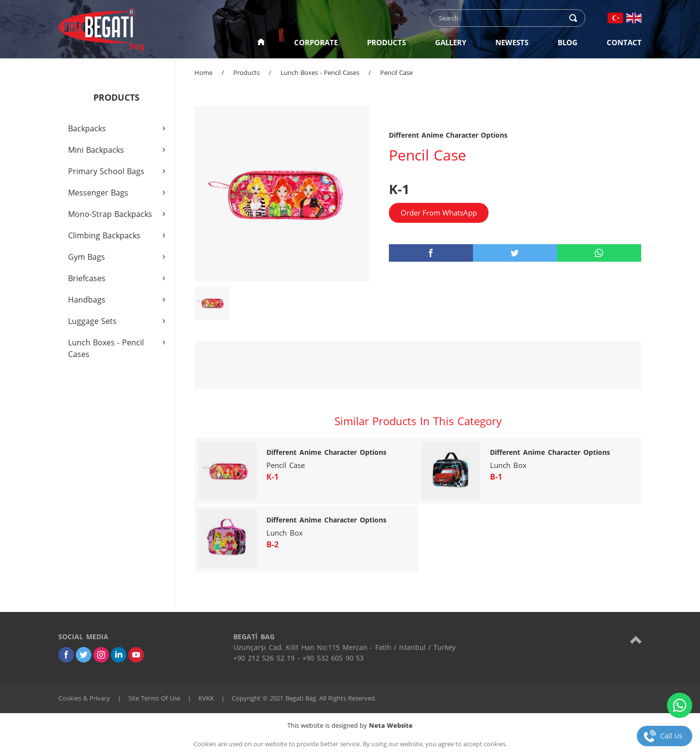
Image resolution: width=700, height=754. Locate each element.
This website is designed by (350, 725)
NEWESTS (512, 42)
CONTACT (624, 42)
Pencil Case (396, 72)
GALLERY (451, 42)
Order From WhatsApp (439, 213)
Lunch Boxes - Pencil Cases (320, 72)
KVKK (206, 698)
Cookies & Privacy (84, 698)
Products (246, 72)
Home (203, 72)
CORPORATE (316, 42)
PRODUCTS (386, 42)
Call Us (671, 736)
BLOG (568, 42)
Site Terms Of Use (154, 698)
